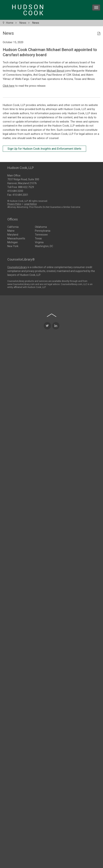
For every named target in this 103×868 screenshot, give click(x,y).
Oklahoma (41, 226)
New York (13, 245)
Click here (9, 86)
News (23, 23)
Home (10, 23)
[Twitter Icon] (47, 404)
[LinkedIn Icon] (56, 404)
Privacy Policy (14, 203)
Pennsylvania (43, 230)
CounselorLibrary (17, 266)
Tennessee (41, 234)
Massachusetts (16, 238)
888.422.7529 (26, 186)
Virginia (39, 242)
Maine (11, 230)
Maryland (13, 234)
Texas (38, 238)
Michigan (13, 242)
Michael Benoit (56, 71)
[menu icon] (96, 8)
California (13, 226)
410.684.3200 (15, 190)
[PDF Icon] (99, 34)
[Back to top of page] (52, 393)
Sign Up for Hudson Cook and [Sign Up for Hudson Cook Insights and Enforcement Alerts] (44, 149)
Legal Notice (30, 203)
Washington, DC (44, 245)
